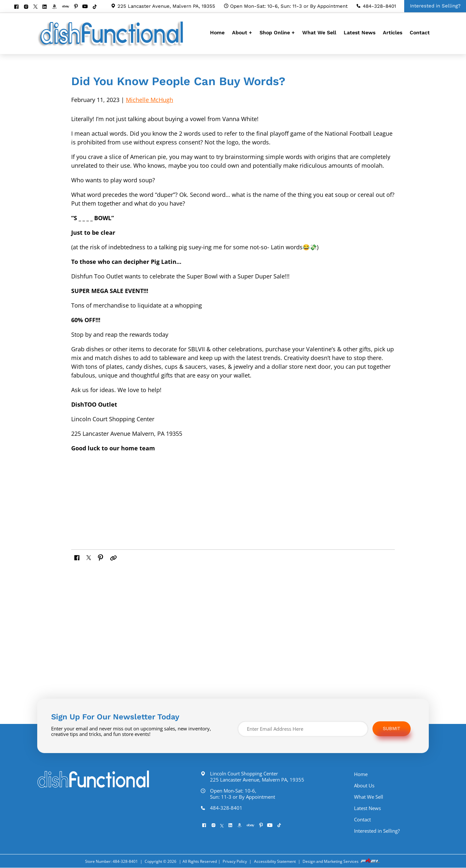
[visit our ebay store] (68, 7)
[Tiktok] (97, 7)
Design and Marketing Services (342, 862)
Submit (392, 729)
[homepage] (112, 46)
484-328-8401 (376, 6)
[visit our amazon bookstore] (56, 7)
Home (217, 33)
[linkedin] (47, 7)
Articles (393, 33)
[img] (139, 492)
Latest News (360, 33)
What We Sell (319, 33)
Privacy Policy (235, 862)
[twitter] (38, 7)
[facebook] (19, 7)
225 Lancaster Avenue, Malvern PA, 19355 (163, 6)
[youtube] (87, 7)
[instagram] (28, 7)
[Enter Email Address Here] (303, 729)
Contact (420, 33)
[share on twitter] (90, 557)
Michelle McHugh (150, 100)
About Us (371, 786)
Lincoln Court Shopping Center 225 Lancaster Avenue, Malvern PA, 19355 (255, 777)
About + (242, 33)
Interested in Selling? (383, 832)
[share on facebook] (78, 557)
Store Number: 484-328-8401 (111, 862)
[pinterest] (78, 7)
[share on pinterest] (102, 557)
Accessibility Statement (275, 862)
